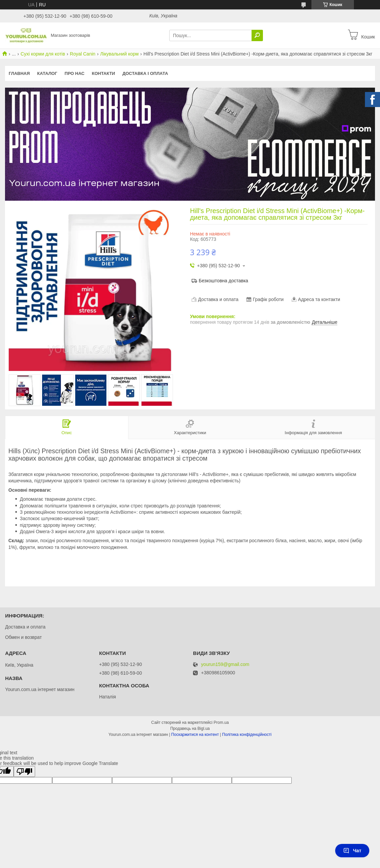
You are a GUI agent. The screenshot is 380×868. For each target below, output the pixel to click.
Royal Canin (83, 54)
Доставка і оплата (145, 73)
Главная (19, 73)
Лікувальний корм (120, 54)
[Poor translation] (24, 771)
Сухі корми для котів (43, 54)
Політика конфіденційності (247, 735)
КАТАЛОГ (47, 73)
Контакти (103, 73)
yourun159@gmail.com (225, 664)
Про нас (74, 73)
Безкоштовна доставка (223, 281)
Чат (352, 851)
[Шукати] (257, 35)
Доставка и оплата (25, 627)
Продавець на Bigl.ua (190, 729)
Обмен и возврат (23, 637)
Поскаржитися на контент (195, 735)
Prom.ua (221, 722)
